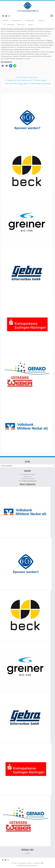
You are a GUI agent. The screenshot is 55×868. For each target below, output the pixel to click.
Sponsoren (21, 24)
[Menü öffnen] (52, 16)
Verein (31, 24)
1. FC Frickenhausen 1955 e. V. (24, 863)
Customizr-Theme (32, 865)
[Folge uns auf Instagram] (10, 16)
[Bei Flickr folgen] (7, 16)
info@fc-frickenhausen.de (29, 481)
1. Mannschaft (17, 20)
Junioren (42, 20)
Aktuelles (5, 20)
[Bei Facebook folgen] (4, 16)
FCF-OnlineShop (9, 24)
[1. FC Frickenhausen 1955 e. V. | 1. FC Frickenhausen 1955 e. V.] (27, 7)
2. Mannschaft (30, 20)
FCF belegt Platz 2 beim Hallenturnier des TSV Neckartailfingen (25, 80)
